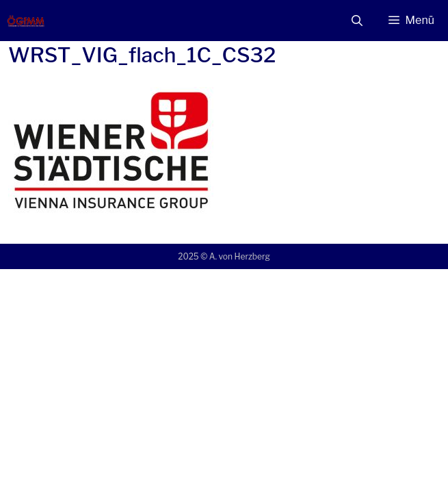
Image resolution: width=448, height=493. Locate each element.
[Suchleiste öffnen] (357, 21)
